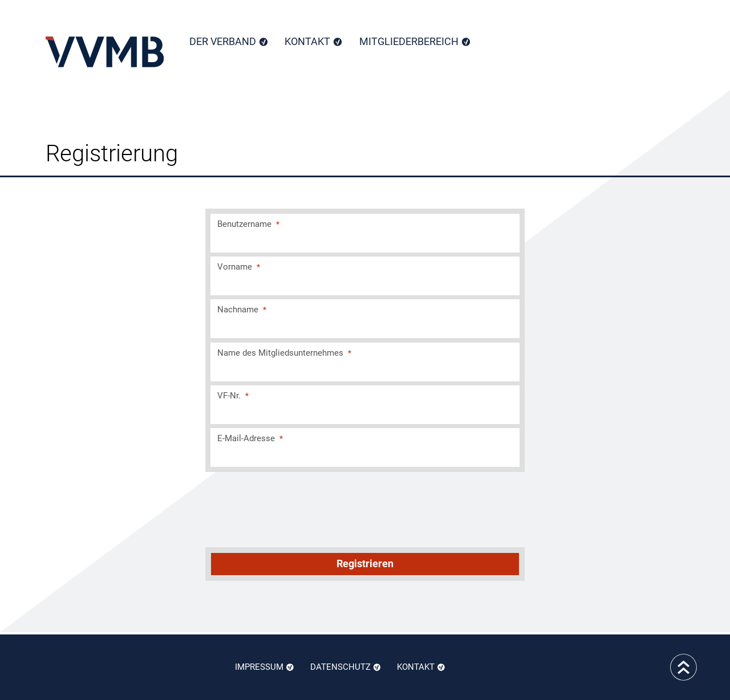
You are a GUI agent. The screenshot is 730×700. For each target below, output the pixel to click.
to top (684, 667)
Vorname (239, 267)
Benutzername (248, 224)
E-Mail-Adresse (250, 438)
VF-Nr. (233, 396)
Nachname (242, 310)
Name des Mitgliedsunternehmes (284, 353)
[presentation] (366, 508)
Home (105, 52)
